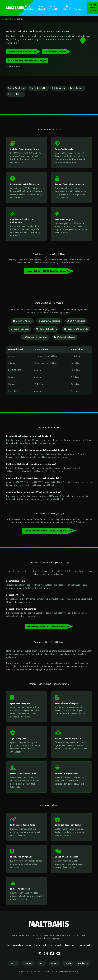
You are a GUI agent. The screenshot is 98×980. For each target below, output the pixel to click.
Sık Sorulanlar (79, 8)
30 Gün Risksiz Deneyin (56, 51)
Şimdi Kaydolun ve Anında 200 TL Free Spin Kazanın (49, 531)
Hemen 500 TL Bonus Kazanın (23, 51)
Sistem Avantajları (29, 8)
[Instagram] (46, 954)
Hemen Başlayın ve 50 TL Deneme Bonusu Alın (49, 626)
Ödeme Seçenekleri (54, 8)
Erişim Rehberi (66, 8)
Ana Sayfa (7, 19)
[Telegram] (58, 954)
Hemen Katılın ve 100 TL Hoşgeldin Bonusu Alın (49, 271)
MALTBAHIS (15, 8)
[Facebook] (52, 954)
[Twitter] (40, 954)
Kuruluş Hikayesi (41, 8)
